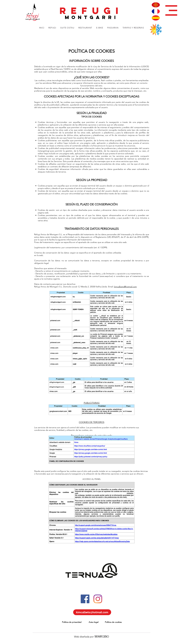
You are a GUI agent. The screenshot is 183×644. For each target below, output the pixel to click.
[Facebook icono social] (85, 599)
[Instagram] (98, 599)
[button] (171, 10)
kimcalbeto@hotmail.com (125, 287)
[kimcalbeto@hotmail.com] (92, 612)
